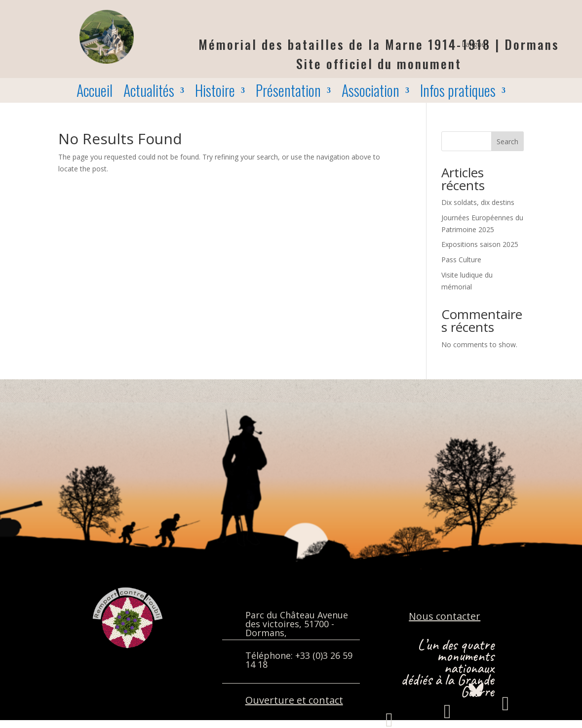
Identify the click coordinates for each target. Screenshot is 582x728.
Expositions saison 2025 (480, 244)
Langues (475, 45)
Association (370, 92)
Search (507, 142)
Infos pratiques (458, 92)
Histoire (215, 92)
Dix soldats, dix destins (478, 202)
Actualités (149, 92)
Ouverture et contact (294, 700)
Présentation (288, 92)
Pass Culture (461, 260)
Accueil (95, 92)
